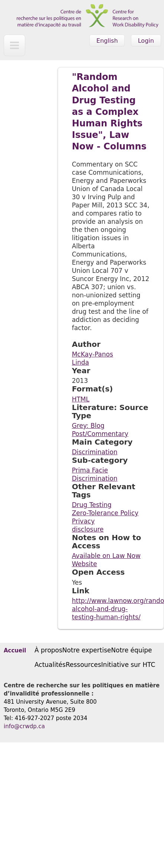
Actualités (50, 665)
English (107, 41)
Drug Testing (92, 505)
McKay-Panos (93, 354)
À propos (48, 650)
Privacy (83, 521)
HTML (81, 399)
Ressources (83, 665)
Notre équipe (131, 650)
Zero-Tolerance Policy (105, 513)
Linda (81, 362)
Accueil (15, 651)
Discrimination (95, 452)
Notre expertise (87, 650)
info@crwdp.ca (24, 726)
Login (146, 41)
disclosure (88, 529)
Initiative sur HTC (128, 665)
